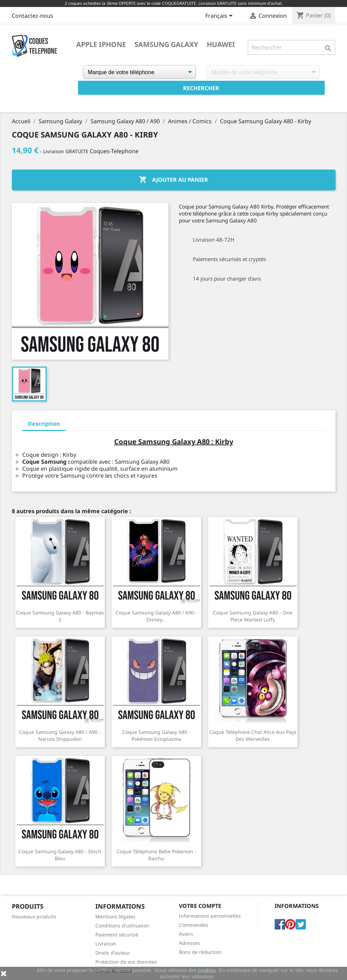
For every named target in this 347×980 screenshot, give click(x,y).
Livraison (106, 944)
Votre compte (200, 906)
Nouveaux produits (34, 916)
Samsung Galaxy (166, 45)
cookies (207, 970)
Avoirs (186, 934)
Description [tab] (44, 424)
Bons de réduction (200, 952)
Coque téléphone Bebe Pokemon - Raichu (156, 855)
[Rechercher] (291, 47)
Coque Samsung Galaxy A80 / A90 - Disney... (156, 616)
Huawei (221, 45)
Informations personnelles (210, 916)
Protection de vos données (126, 962)
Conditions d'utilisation (122, 926)
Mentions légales (115, 916)
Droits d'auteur (113, 953)
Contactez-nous (33, 16)
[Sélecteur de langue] (220, 16)
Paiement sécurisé (117, 935)
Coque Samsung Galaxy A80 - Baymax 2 (60, 616)
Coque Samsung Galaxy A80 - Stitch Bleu (60, 855)
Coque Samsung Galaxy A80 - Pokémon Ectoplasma (156, 735)
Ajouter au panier (173, 180)
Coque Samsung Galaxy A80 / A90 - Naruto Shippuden (60, 735)
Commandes (194, 925)
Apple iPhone (101, 45)
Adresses (190, 943)
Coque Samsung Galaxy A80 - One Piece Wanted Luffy (253, 616)
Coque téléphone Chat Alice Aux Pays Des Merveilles (253, 735)
